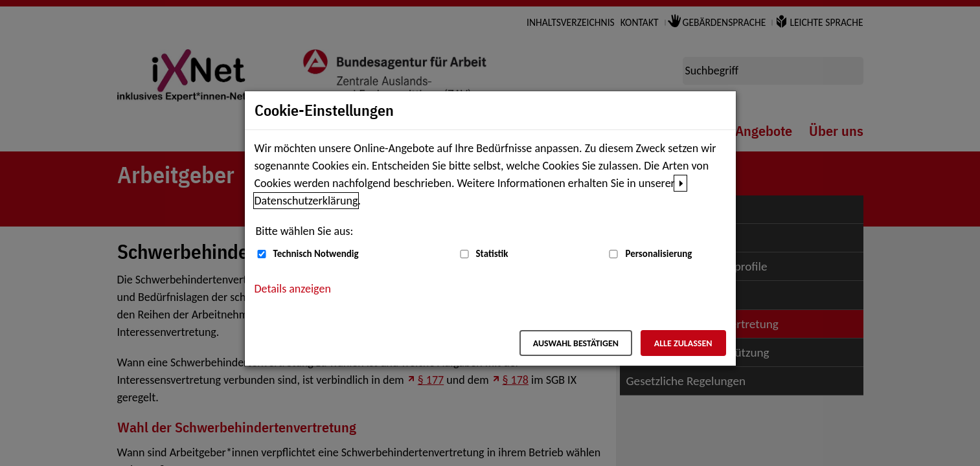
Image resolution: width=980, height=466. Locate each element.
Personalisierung (658, 254)
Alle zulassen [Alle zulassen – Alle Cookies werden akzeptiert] (683, 343)
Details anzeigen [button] (293, 289)
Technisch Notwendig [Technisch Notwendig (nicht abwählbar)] (316, 254)
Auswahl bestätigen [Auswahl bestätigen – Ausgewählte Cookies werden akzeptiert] (576, 343)
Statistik (492, 254)
